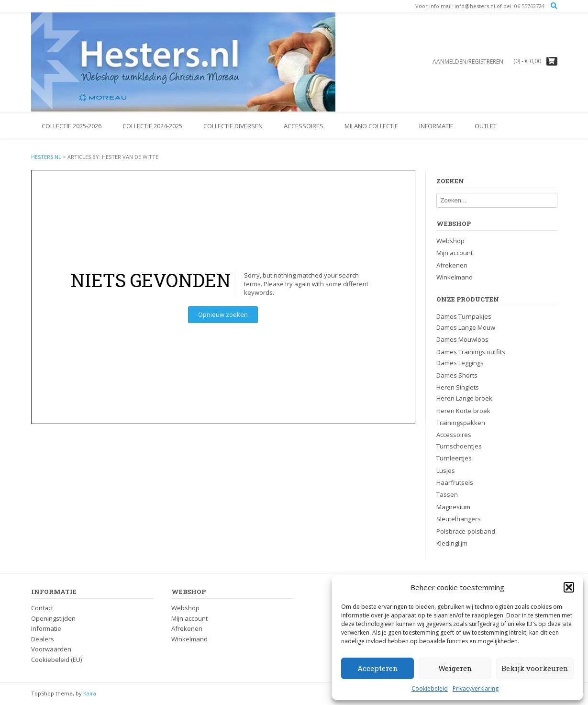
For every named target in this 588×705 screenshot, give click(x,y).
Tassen (447, 494)
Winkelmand (455, 277)
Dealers (43, 639)
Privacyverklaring (476, 688)
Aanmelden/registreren (468, 62)
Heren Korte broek (463, 411)
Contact (42, 608)
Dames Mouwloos (462, 339)
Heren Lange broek (464, 398)
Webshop (450, 241)
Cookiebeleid (430, 688)
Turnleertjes (454, 458)
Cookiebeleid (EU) (56, 660)
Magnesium (453, 507)
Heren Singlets (458, 387)
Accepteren (378, 668)
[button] (569, 587)
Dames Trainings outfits (471, 352)
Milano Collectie (371, 126)
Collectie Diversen (233, 126)
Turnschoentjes (459, 446)
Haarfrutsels (455, 482)
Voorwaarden (51, 649)
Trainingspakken (461, 423)
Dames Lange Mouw (466, 327)
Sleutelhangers (459, 519)
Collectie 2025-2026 (72, 126)
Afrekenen (452, 265)
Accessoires (304, 126)
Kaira (90, 693)
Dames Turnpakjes (464, 316)
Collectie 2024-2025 (152, 126)
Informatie (436, 126)
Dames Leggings (460, 363)
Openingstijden (53, 618)
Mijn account (455, 253)
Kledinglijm (452, 543)
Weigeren (455, 668)
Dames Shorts (457, 375)
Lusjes (446, 470)
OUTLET (486, 126)
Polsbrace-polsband (466, 531)
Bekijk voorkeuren (535, 668)
